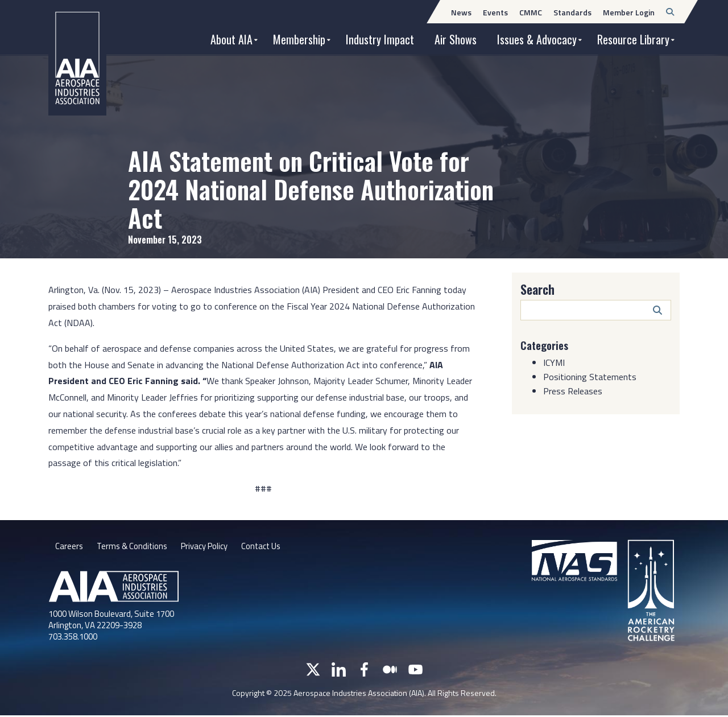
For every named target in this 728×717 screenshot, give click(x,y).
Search (537, 289)
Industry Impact (380, 39)
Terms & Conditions (135, 547)
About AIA (231, 39)
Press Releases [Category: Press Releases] (573, 391)
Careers (69, 547)
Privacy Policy (213, 547)
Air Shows (456, 39)
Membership (299, 39)
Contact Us (275, 547)
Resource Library (633, 39)
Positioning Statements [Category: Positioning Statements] (590, 377)
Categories (547, 345)
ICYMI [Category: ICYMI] (554, 362)
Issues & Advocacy (537, 39)
